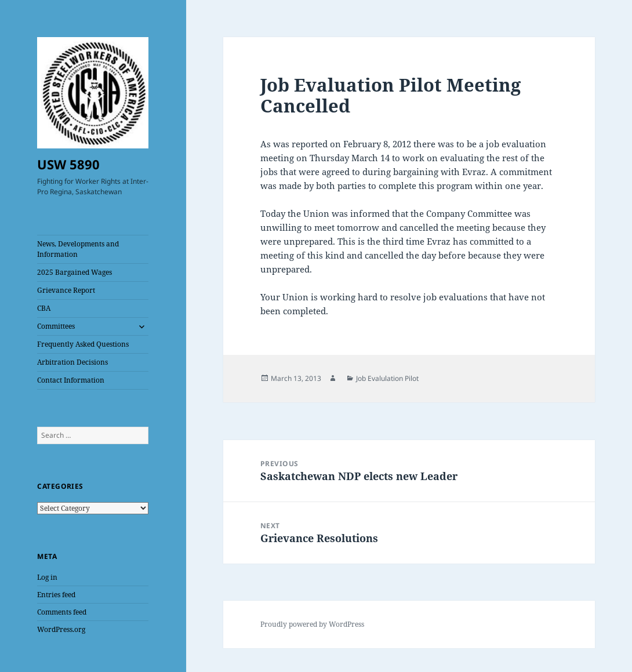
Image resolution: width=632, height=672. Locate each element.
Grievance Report (66, 290)
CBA (44, 308)
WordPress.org (61, 629)
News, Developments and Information (78, 249)
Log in (47, 577)
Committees (56, 326)
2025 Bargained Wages (75, 272)
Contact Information (71, 380)
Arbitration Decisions (72, 362)
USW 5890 (68, 164)
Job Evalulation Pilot (387, 378)
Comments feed (62, 612)
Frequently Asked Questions (83, 344)
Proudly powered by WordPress (312, 624)
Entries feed (56, 595)
